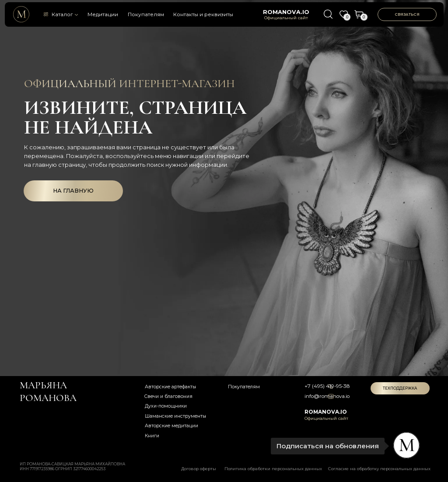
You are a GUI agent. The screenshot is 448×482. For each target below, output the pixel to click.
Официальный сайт (286, 18)
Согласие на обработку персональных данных (379, 469)
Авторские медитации (171, 426)
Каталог (62, 14)
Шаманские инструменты (175, 416)
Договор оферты (199, 469)
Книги (152, 436)
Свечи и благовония (168, 396)
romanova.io (286, 12)
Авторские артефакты (170, 387)
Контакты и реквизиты (203, 14)
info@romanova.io (327, 396)
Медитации (103, 14)
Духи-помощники (166, 406)
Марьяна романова (48, 391)
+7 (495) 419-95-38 (327, 386)
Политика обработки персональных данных (273, 469)
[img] (21, 14)
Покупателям (146, 14)
